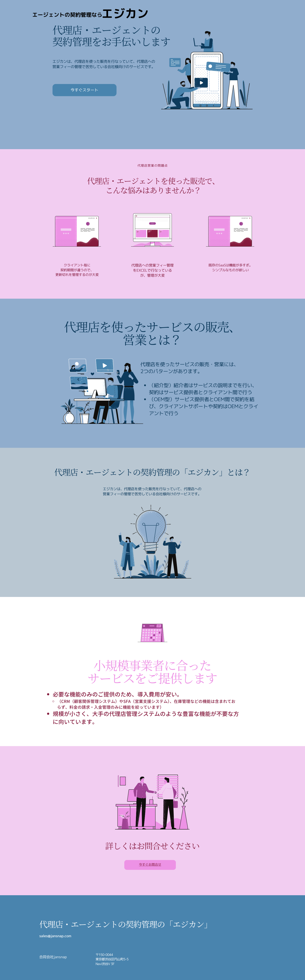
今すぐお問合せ (150, 865)
